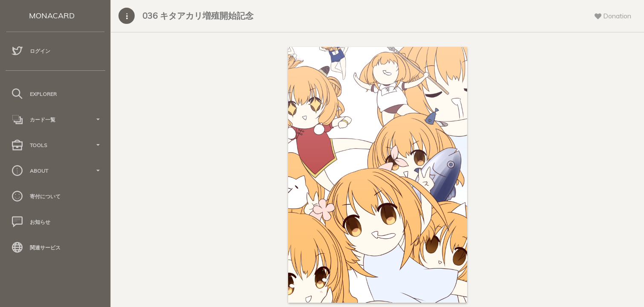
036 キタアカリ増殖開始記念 (198, 16)
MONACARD (52, 16)
